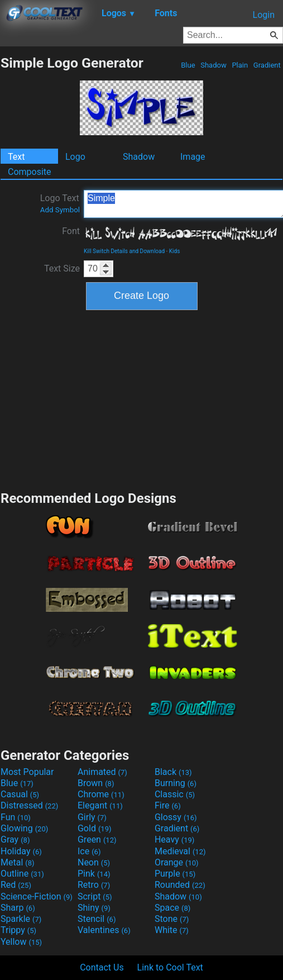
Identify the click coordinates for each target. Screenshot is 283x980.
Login (264, 15)
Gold (95, 828)
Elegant (100, 805)
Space (172, 908)
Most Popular (27, 772)
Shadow (214, 65)
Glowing (24, 828)
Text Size (62, 268)
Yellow (21, 942)
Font (71, 231)
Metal (18, 862)
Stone (172, 919)
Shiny (94, 908)
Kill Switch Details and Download (124, 251)
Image (193, 157)
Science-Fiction (37, 896)
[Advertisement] (142, 399)
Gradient (267, 65)
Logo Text (60, 203)
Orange (177, 862)
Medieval (180, 851)
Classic (175, 794)
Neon (94, 862)
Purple (175, 874)
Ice (89, 851)
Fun (16, 817)
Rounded (180, 885)
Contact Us (102, 967)
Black (173, 772)
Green (97, 839)
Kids (175, 251)
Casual (20, 794)
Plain (240, 65)
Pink (94, 874)
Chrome (101, 794)
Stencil (97, 919)
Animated (102, 772)
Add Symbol (60, 210)
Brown (96, 783)
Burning (176, 783)
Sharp (18, 908)
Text (16, 157)
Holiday (21, 851)
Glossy (176, 817)
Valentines (104, 930)
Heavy (174, 839)
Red (16, 885)
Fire (168, 805)
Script (95, 896)
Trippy (18, 930)
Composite (30, 172)
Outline (22, 874)
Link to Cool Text (170, 967)
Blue (188, 65)
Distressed (29, 805)
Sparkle (21, 919)
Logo (75, 157)
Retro (94, 885)
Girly (92, 817)
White (172, 930)
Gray (15, 839)
